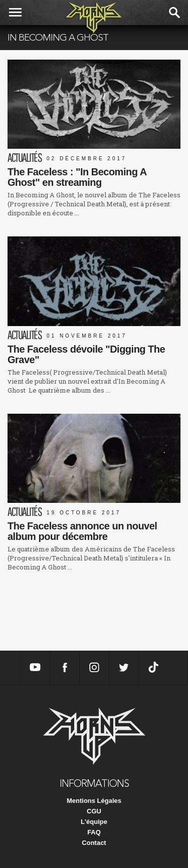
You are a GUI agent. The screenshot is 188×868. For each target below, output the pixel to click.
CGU (94, 811)
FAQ (94, 832)
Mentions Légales (94, 801)
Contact (94, 843)
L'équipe (94, 822)
